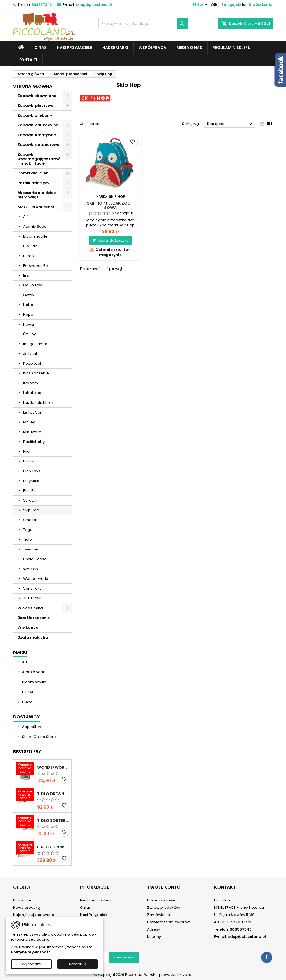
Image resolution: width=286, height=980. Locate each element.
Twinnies (31, 549)
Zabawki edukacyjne (38, 125)
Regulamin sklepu (232, 48)
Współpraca (152, 48)
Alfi (26, 217)
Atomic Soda (35, 226)
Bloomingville (35, 236)
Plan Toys (32, 471)
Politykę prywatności (31, 952)
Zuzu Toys (32, 598)
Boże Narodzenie (34, 618)
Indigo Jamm (35, 344)
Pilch (27, 451)
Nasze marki (115, 48)
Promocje (22, 900)
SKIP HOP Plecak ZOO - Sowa (110, 205)
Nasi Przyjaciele (74, 48)
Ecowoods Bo (36, 266)
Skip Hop (31, 510)
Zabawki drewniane (37, 96)
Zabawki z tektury (35, 115)
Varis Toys (32, 588)
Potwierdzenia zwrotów (169, 922)
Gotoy (29, 295)
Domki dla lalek (33, 173)
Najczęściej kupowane (34, 915)
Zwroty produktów (164, 907)
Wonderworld (36, 579)
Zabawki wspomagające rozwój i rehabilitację (40, 159)
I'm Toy (29, 334)
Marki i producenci (36, 207)
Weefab (31, 569)
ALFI (25, 662)
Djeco (28, 256)
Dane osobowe (161, 900)
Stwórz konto (261, 5)
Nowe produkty (27, 907)
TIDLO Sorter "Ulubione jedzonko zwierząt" (53, 820)
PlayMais (31, 481)
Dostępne (230, 124)
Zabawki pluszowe (35, 105)
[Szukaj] (143, 24)
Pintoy (29, 461)
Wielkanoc (28, 627)
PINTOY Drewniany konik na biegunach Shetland (53, 847)
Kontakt (28, 60)
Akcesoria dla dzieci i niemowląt (38, 195)
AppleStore (32, 727)
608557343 (42, 5)
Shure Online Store (39, 737)
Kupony (154, 937)
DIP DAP (28, 692)
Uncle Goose (35, 559)
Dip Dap (30, 246)
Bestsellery (27, 752)
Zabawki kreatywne (37, 135)
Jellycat (30, 354)
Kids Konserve (36, 373)
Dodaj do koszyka (110, 240)
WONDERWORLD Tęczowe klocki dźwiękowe (53, 767)
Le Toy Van (33, 412)
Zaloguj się (231, 5)
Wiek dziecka (30, 608)
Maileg (29, 422)
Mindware (32, 432)
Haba (28, 305)
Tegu (28, 530)
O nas (40, 48)
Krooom (31, 383)
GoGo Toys (33, 285)
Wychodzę (31, 964)
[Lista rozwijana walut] (201, 5)
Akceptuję (78, 964)
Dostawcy (26, 717)
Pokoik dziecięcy (34, 183)
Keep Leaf (32, 363)
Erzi (26, 275)
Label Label (33, 393)
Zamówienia (159, 915)
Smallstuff (32, 520)
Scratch (30, 500)
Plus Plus (31, 491)
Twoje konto (164, 887)
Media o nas (189, 48)
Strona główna (33, 86)
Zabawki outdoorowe (38, 145)
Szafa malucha (33, 637)
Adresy (154, 929)
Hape (28, 315)
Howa (28, 324)
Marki (20, 652)
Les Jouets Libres (38, 403)
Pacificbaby (34, 442)
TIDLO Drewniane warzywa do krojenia (53, 794)
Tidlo (28, 539)
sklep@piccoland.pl (94, 5)
